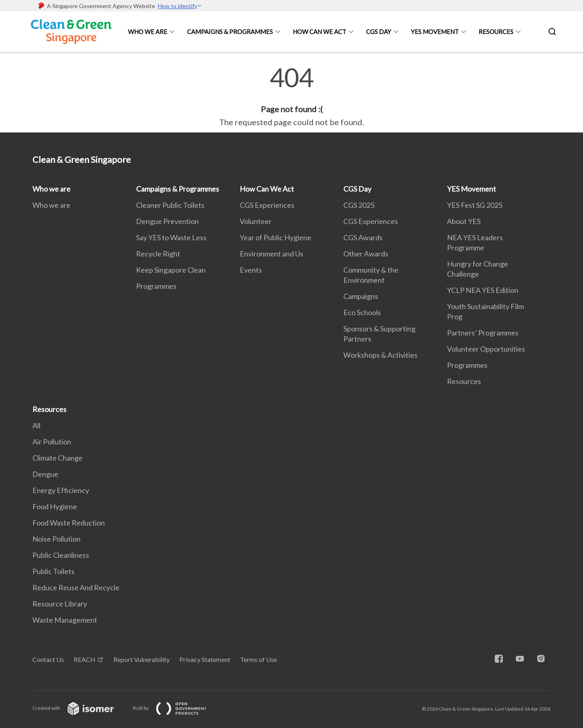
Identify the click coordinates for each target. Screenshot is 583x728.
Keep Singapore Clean (171, 270)
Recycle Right (158, 254)
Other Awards (366, 254)
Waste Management (65, 620)
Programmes (156, 286)
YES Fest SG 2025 (475, 205)
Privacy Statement (205, 659)
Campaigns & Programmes (230, 32)
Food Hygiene (55, 506)
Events (251, 270)
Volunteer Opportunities (486, 349)
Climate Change (57, 458)
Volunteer (256, 221)
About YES (464, 221)
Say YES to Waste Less (171, 237)
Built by (176, 708)
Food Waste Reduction (69, 523)
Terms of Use (259, 659)
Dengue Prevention (167, 221)
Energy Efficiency (61, 490)
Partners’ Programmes (483, 333)
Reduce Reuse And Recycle (76, 587)
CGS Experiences (267, 205)
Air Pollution (52, 442)
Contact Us (48, 659)
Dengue (45, 474)
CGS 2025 (359, 205)
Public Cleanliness (61, 555)
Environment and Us (271, 254)
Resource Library (60, 604)
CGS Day (379, 32)
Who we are (148, 32)
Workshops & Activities (380, 355)
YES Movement (435, 32)
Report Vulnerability (141, 659)
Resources (496, 32)
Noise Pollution (56, 539)
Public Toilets (53, 571)
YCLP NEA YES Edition (483, 290)
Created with (80, 708)
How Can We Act (319, 32)
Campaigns (361, 296)
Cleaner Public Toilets (170, 205)
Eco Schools (362, 312)
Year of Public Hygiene (276, 237)
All (36, 425)
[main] (291, 96)
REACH (85, 659)
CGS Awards (363, 237)
